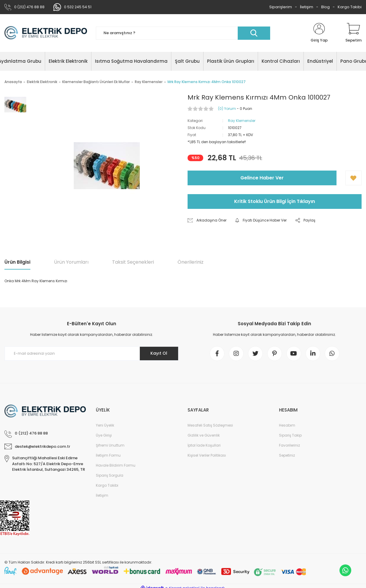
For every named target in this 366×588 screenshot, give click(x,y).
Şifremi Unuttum (110, 445)
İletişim (307, 7)
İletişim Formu (108, 455)
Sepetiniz (287, 455)
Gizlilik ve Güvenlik (204, 435)
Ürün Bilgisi (17, 262)
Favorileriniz (289, 445)
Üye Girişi (104, 435)
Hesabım (287, 425)
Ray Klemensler (242, 121)
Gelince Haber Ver (262, 178)
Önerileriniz (191, 262)
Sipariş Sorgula (110, 475)
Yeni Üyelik (105, 425)
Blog (325, 7)
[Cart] (353, 33)
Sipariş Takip (290, 435)
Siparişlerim (281, 7)
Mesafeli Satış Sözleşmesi (210, 425)
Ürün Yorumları (71, 262)
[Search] (183, 33)
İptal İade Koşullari (204, 445)
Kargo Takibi (350, 7)
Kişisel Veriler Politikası (207, 455)
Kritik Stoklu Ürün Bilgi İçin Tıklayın (275, 201)
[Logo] (46, 33)
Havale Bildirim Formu (116, 465)
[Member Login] (319, 33)
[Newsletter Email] (92, 354)
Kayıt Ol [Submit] (159, 353)
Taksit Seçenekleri (133, 262)
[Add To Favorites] (353, 178)
